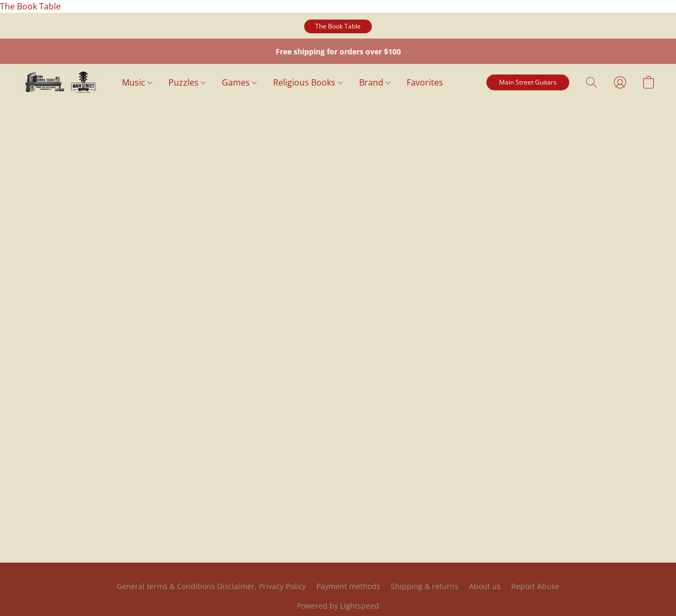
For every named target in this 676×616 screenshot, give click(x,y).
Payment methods (348, 586)
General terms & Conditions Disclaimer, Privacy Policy (211, 586)
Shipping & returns (425, 586)
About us (485, 586)
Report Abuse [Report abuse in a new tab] (535, 586)
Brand (375, 82)
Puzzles (187, 82)
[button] (338, 26)
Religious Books (308, 82)
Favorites (425, 82)
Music (137, 82)
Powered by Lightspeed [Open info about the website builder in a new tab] (338, 606)
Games (239, 82)
